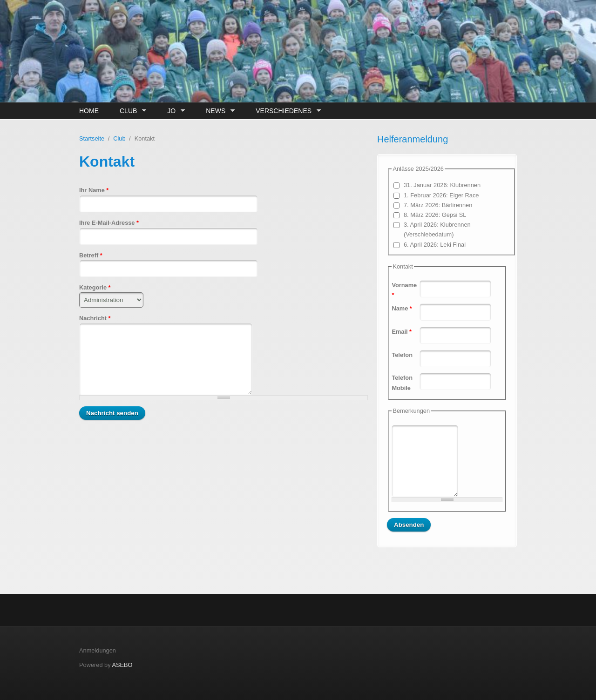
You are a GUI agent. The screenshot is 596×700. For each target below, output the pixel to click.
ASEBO (122, 665)
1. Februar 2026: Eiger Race (441, 195)
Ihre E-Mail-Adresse (109, 223)
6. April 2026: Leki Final (435, 245)
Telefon (402, 355)
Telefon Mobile (402, 383)
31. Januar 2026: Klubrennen (442, 185)
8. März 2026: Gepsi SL (435, 215)
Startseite (92, 138)
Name (402, 308)
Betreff (91, 255)
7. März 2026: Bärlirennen (438, 205)
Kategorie (95, 287)
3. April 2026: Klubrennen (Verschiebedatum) (437, 229)
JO (173, 111)
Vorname (404, 290)
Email (402, 332)
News (218, 111)
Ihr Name (94, 190)
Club (131, 111)
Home (89, 111)
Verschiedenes (286, 111)
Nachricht (95, 318)
